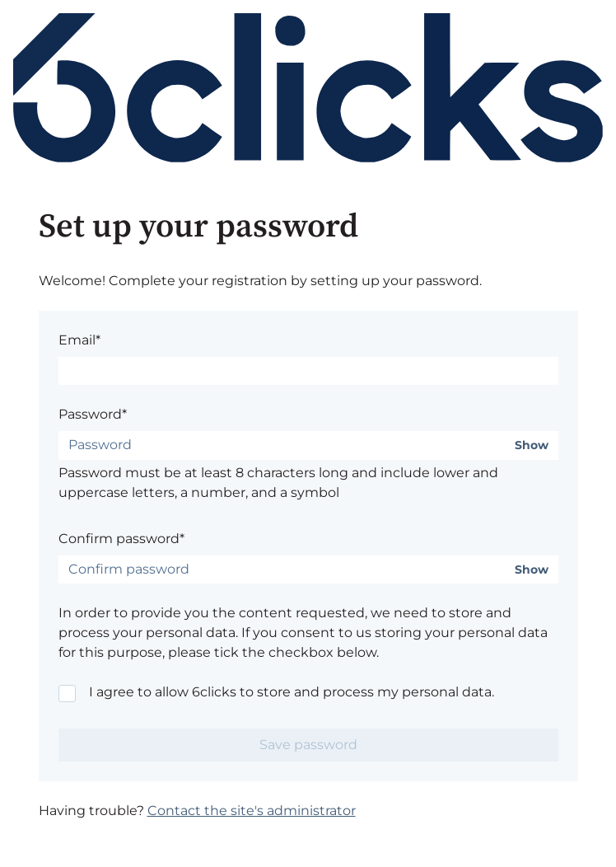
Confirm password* (121, 539)
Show (532, 445)
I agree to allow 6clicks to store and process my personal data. (292, 692)
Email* (79, 340)
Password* (93, 414)
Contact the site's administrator (252, 811)
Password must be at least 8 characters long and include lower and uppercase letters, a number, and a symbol (278, 483)
